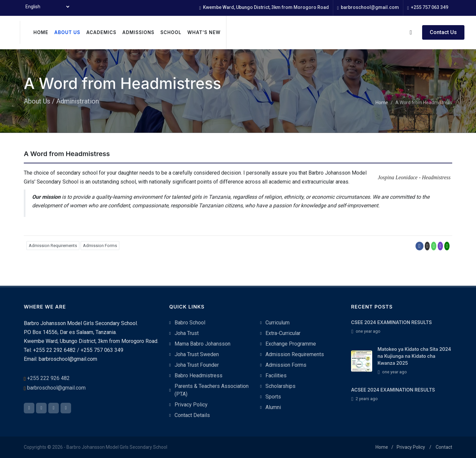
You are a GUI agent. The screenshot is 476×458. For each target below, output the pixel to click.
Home (382, 103)
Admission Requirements (53, 246)
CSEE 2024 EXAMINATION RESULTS (391, 322)
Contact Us (443, 32)
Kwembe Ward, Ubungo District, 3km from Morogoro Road (264, 8)
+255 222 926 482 (48, 378)
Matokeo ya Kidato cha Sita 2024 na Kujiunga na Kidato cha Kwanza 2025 (414, 356)
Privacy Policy (411, 447)
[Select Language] (47, 7)
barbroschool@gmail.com (368, 8)
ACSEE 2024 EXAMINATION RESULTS (393, 390)
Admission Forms (100, 246)
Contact (444, 447)
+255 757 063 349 (428, 8)
